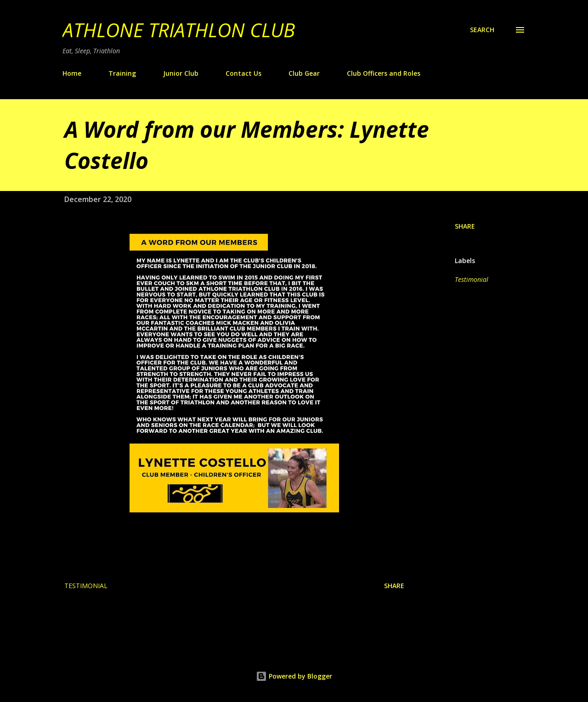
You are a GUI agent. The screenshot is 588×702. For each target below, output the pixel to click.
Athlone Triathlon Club (179, 30)
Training (122, 73)
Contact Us (243, 73)
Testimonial (472, 279)
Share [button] (465, 226)
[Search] (482, 30)
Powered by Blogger (294, 676)
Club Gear (304, 73)
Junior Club (181, 73)
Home (72, 73)
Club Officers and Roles (384, 73)
